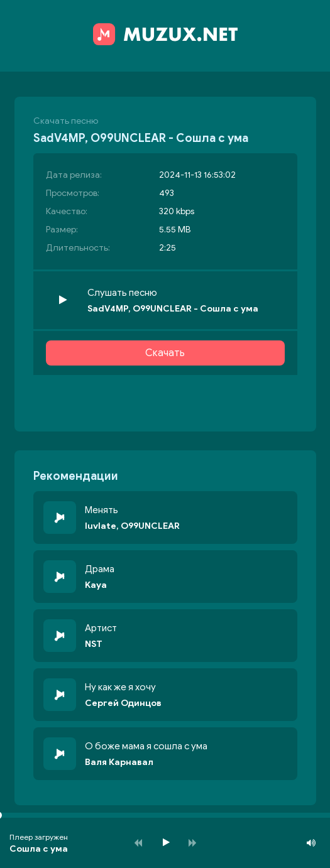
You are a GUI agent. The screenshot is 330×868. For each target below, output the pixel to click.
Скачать (165, 353)
